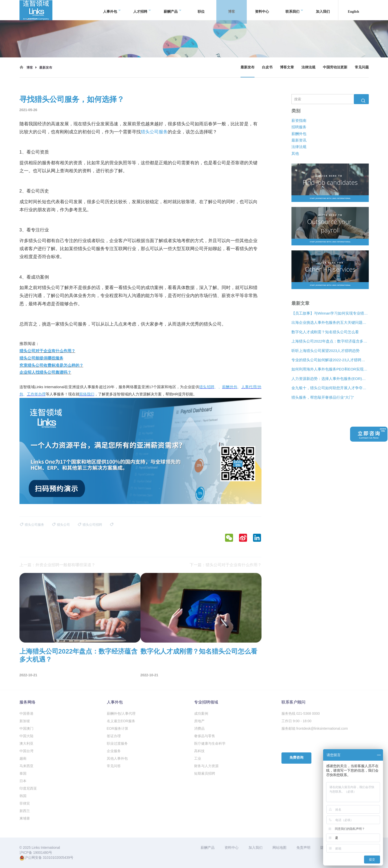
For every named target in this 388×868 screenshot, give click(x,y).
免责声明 (303, 848)
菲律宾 (25, 803)
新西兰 (25, 811)
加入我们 (323, 10)
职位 (201, 10)
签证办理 (114, 736)
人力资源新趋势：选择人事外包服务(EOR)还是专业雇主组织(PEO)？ (330, 379)
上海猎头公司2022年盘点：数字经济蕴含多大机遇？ (330, 341)
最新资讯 (299, 140)
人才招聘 (142, 10)
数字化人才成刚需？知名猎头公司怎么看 (325, 332)
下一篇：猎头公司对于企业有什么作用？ (226, 565)
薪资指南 (299, 120)
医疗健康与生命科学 (210, 743)
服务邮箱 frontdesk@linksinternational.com (315, 728)
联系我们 (294, 10)
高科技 (199, 751)
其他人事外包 (117, 758)
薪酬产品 (173, 10)
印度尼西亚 (28, 788)
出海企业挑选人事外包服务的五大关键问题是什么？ (330, 322)
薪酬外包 (299, 133)
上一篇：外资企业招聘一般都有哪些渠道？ (57, 565)
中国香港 (26, 713)
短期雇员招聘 (205, 773)
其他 (295, 153)
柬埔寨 (25, 818)
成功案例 (201, 713)
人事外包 (112, 10)
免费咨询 (296, 758)
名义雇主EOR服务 (121, 721)
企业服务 (114, 751)
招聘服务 (299, 127)
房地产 (199, 721)
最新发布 (248, 67)
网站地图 (279, 848)
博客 (233, 10)
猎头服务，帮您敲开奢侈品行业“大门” (323, 397)
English (353, 10)
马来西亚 (26, 766)
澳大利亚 (26, 743)
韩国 (23, 796)
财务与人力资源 (206, 766)
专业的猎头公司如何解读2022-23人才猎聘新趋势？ (330, 360)
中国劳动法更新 (335, 67)
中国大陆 (26, 736)
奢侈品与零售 (205, 736)
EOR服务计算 (118, 728)
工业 (198, 758)
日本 (23, 781)
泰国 (23, 773)
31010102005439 (56, 858)
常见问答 (114, 766)
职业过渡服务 (117, 743)
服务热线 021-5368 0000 (301, 713)
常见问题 (362, 67)
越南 (23, 758)
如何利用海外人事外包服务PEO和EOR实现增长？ (330, 369)
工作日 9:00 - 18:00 (297, 721)
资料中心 (262, 10)
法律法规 (308, 67)
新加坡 (25, 721)
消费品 (199, 728)
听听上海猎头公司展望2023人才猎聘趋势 (325, 351)
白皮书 (267, 67)
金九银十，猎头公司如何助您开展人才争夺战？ (330, 388)
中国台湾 (26, 751)
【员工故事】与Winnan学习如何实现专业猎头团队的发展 (330, 313)
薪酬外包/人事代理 (121, 713)
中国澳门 (26, 728)
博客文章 (287, 67)
